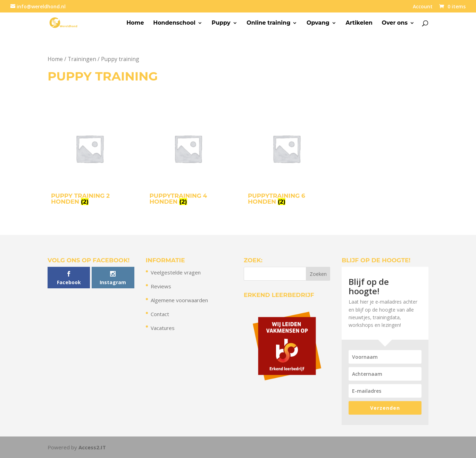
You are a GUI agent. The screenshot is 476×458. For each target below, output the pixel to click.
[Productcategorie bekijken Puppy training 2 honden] (90, 159)
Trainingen (82, 59)
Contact (160, 314)
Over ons (395, 23)
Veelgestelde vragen (176, 272)
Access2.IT (92, 447)
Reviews (161, 286)
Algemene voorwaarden (179, 300)
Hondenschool (174, 23)
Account (423, 7)
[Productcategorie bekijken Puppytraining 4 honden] (188, 159)
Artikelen (359, 23)
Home (135, 23)
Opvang (318, 23)
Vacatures (163, 328)
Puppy (221, 23)
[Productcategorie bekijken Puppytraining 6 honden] (286, 159)
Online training (268, 23)
